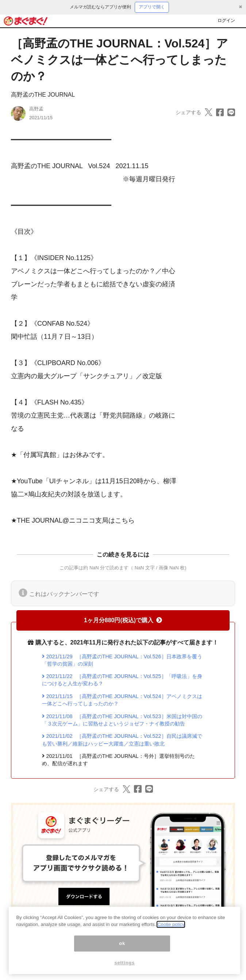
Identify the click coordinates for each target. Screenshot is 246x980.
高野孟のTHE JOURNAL (43, 95)
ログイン (226, 20)
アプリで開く (152, 7)
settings (124, 964)
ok (122, 945)
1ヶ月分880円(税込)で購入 (123, 620)
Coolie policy (171, 927)
